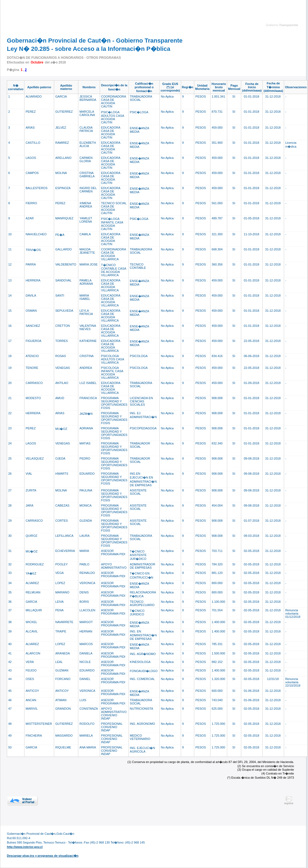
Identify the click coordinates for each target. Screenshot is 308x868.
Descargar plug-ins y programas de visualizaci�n (43, 856)
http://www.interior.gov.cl (25, 847)
